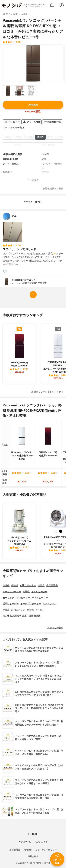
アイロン (40, 610)
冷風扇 (6, 610)
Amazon (33, 105)
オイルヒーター (39, 592)
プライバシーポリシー (46, 850)
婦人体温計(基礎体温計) (15, 616)
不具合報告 (33, 856)
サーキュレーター (12, 592)
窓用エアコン (18, 610)
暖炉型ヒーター (11, 604)
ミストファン (50, 604)
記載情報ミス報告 (53, 189)
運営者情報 (15, 850)
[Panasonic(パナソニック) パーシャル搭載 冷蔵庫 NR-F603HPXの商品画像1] (33, 63)
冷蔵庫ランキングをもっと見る (47, 392)
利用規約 (28, 850)
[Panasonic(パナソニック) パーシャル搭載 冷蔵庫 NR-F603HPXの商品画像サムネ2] (20, 91)
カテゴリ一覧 (25, 842)
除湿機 (30, 610)
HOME (33, 834)
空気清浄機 (52, 585)
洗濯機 (6, 585)
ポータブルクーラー (31, 604)
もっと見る (33, 180)
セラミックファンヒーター (16, 598)
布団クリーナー (28, 585)
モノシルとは (41, 842)
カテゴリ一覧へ (55, 628)
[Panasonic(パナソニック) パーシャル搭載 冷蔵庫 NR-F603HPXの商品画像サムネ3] (31, 91)
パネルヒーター (40, 598)
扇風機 (26, 592)
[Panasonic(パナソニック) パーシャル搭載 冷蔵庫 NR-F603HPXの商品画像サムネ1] (8, 91)
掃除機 (15, 585)
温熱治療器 (35, 616)
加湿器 (41, 585)
